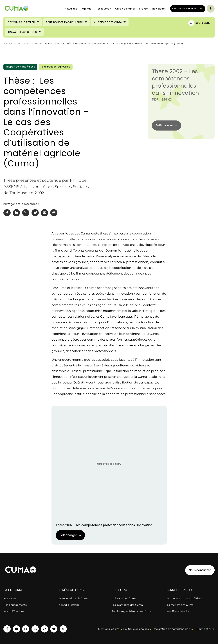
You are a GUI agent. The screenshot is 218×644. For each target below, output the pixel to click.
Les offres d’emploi (177, 611)
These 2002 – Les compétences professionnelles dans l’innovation (175, 82)
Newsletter (159, 9)
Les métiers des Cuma (180, 605)
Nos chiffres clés (14, 611)
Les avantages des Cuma (127, 605)
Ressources (103, 9)
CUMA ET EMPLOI (179, 590)
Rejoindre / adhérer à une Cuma (132, 611)
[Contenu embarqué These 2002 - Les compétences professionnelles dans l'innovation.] (109, 464)
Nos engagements (15, 605)
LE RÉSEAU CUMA (71, 590)
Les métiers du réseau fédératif (185, 598)
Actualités (71, 9)
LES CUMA (120, 590)
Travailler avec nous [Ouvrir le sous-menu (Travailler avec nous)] (22, 32)
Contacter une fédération (187, 8)
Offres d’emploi (125, 9)
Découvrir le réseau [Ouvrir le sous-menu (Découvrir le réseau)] (21, 22)
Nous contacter (200, 570)
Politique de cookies (136, 629)
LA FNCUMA (13, 590)
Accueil (8, 43)
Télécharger (68, 535)
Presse (143, 9)
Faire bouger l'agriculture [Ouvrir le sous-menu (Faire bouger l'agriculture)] (64, 22)
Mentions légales (109, 629)
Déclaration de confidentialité (171, 629)
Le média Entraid (68, 605)
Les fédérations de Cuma (73, 598)
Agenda (87, 9)
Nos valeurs (11, 598)
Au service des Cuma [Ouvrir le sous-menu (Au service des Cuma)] (108, 22)
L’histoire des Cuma (124, 598)
